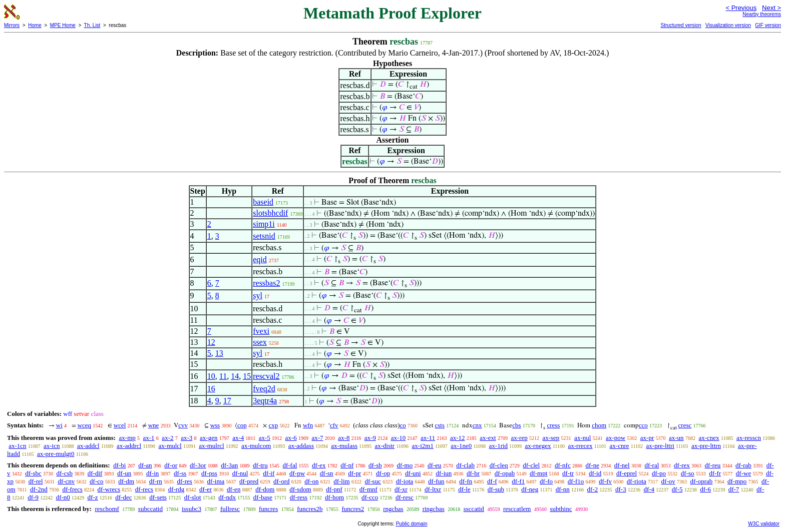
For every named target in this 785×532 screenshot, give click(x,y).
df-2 (593, 489)
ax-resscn (749, 438)
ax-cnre (620, 446)
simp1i (264, 224)
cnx (477, 425)
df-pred (249, 481)
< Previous (741, 8)
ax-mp (127, 438)
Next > (771, 8)
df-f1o (576, 481)
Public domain (412, 524)
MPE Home (63, 25)
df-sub (496, 489)
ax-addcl (88, 446)
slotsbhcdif (270, 213)
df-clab (465, 465)
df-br (473, 473)
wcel (120, 425)
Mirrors (12, 25)
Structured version (681, 25)
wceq (84, 425)
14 (235, 376)
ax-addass (301, 446)
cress (553, 425)
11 (223, 376)
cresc (685, 425)
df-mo (405, 465)
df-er (206, 489)
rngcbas (393, 509)
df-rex (682, 465)
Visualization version (728, 25)
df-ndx (227, 497)
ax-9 (370, 438)
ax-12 (458, 438)
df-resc (405, 497)
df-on (311, 481)
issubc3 (191, 509)
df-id (595, 473)
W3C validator (764, 524)
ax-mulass (344, 446)
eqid (260, 259)
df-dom (265, 489)
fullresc (230, 509)
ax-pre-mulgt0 (56, 454)
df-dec (123, 497)
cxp (273, 425)
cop (242, 425)
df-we (743, 473)
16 (211, 389)
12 (211, 342)
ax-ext (488, 438)
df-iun (444, 473)
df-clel (531, 465)
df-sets (158, 497)
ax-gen (209, 438)
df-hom (334, 497)
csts (440, 425)
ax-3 (186, 438)
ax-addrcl (129, 446)
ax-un (676, 438)
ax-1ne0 (461, 446)
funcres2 (353, 509)
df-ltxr (433, 489)
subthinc (561, 509)
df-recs (144, 489)
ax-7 (317, 438)
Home (35, 25)
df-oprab (702, 481)
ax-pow (616, 438)
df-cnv (66, 481)
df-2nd (39, 489)
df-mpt (538, 473)
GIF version (768, 25)
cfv (334, 425)
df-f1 (518, 481)
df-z (93, 497)
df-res (185, 481)
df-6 (705, 489)
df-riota (637, 481)
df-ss (180, 473)
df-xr (401, 489)
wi (59, 425)
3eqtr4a (265, 401)
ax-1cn (17, 446)
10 (211, 376)
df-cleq (499, 465)
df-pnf (334, 489)
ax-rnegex (538, 446)
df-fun (436, 481)
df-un (124, 473)
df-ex (319, 465)
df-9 (33, 497)
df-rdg (176, 489)
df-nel (622, 465)
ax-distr (384, 446)
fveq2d (264, 389)
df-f (492, 481)
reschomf (107, 509)
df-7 (734, 489)
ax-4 (238, 438)
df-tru (260, 465)
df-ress (299, 497)
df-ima (216, 481)
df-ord (282, 481)
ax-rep (519, 438)
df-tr (568, 473)
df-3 (621, 489)
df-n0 (63, 497)
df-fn (466, 481)
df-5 (677, 489)
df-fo (546, 481)
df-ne (592, 465)
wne (154, 425)
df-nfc (563, 465)
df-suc (373, 481)
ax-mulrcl (212, 446)
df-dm (126, 481)
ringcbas (434, 509)
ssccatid (474, 509)
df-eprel (627, 473)
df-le (464, 489)
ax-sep (551, 438)
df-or (171, 465)
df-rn (156, 481)
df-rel (36, 481)
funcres (268, 509)
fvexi (261, 331)
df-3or (198, 465)
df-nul (240, 473)
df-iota (405, 481)
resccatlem (517, 509)
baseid (263, 202)
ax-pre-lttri (660, 446)
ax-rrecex (580, 446)
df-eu (434, 465)
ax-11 (428, 438)
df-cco (370, 497)
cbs (516, 425)
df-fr (715, 473)
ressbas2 (266, 283)
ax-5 (265, 438)
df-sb (375, 465)
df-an (145, 465)
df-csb (65, 473)
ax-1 (149, 438)
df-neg (530, 489)
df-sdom (300, 489)
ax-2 (167, 438)
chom (599, 425)
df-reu (713, 465)
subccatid (150, 509)
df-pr (354, 473)
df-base (263, 497)
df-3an (229, 465)
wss (215, 425)
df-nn (563, 489)
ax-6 (291, 438)
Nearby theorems (762, 14)
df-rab (743, 465)
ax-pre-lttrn (706, 446)
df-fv (605, 481)
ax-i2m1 (423, 446)
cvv (183, 425)
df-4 (649, 489)
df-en (234, 489)
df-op (383, 473)
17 (227, 401)
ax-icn (52, 446)
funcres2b (310, 509)
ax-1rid (499, 446)
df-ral (652, 465)
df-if (269, 473)
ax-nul (582, 438)
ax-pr (647, 438)
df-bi (119, 465)
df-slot (193, 497)
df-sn (327, 473)
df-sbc (33, 473)
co (403, 425)
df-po (659, 473)
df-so (688, 473)
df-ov (668, 481)
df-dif (95, 473)
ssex (260, 342)
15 (247, 376)
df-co (96, 481)
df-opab (505, 473)
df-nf (347, 465)
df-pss (209, 473)
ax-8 (344, 438)
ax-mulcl (170, 446)
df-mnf (368, 489)
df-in (152, 473)
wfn (308, 425)
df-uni (413, 473)
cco (643, 425)
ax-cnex (709, 438)
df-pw (297, 473)
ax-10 (399, 438)
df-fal (290, 465)
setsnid (264, 236)
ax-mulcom (256, 446)
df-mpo (737, 481)
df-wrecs (109, 489)
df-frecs (72, 489)
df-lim (342, 481)
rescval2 (266, 376)
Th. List (92, 25)
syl (258, 296)
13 (219, 353)
